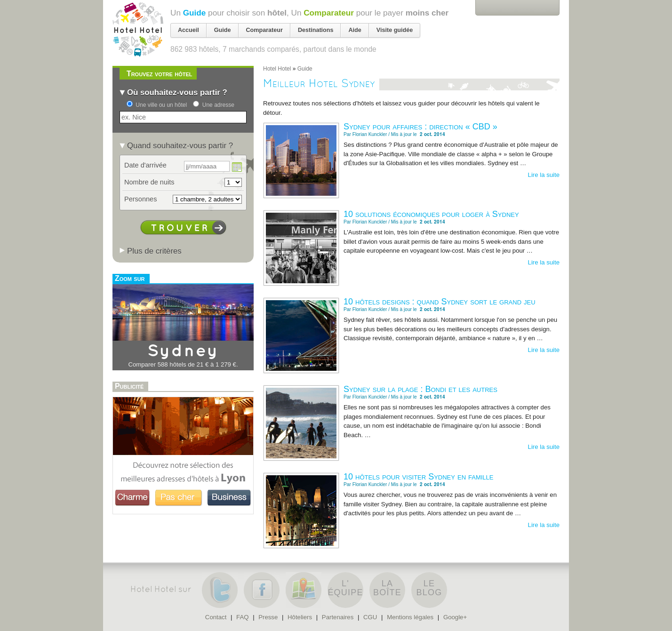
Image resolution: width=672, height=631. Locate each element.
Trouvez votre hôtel (159, 74)
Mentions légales (410, 617)
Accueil (188, 30)
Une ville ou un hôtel (161, 105)
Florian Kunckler (370, 134)
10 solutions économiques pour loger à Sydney (431, 214)
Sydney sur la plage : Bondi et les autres (420, 389)
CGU (370, 617)
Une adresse (218, 105)
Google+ (455, 617)
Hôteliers (300, 617)
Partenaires (338, 617)
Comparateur (329, 13)
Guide (195, 13)
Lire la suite (544, 175)
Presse (268, 617)
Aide (355, 30)
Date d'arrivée (145, 165)
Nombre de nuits (149, 182)
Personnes (140, 199)
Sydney (183, 351)
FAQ (242, 617)
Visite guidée (395, 30)
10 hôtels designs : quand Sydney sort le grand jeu (440, 302)
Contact (216, 617)
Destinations (316, 30)
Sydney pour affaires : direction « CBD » (420, 127)
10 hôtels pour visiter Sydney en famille (419, 477)
